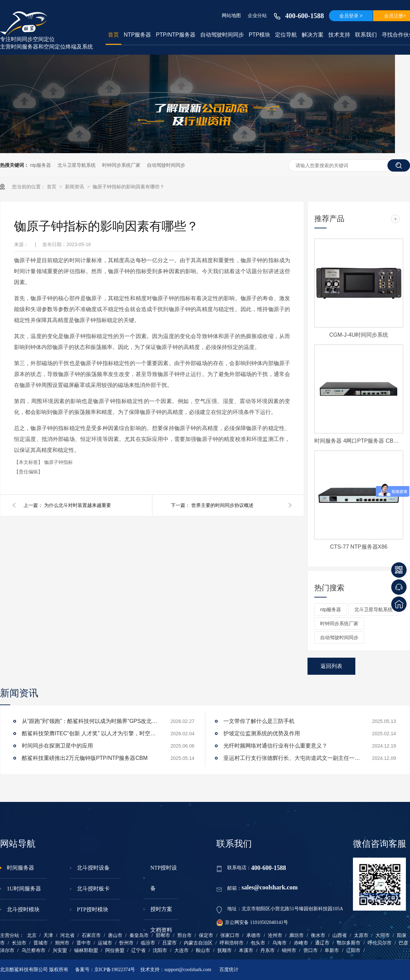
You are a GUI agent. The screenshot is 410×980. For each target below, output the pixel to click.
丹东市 (268, 950)
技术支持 (339, 35)
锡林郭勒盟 (86, 950)
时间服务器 (20, 868)
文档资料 (161, 930)
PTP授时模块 (93, 909)
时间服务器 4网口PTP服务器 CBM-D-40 (359, 441)
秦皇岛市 (139, 935)
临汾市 (148, 943)
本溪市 (246, 950)
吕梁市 (169, 943)
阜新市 (332, 950)
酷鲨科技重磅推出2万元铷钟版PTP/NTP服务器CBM (85, 758)
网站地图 (231, 15)
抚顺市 (224, 950)
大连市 (181, 950)
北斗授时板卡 (93, 889)
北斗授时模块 (23, 909)
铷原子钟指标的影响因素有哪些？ (128, 187)
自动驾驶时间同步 (222, 35)
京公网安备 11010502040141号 (252, 923)
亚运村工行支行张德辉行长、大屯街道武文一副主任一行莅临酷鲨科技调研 (292, 758)
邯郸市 (163, 935)
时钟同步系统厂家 (121, 165)
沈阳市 (160, 950)
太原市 (361, 935)
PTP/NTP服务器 (176, 35)
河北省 (67, 935)
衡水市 (318, 935)
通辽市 (322, 943)
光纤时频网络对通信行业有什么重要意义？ (275, 746)
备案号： (85, 970)
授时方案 (161, 909)
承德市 (254, 935)
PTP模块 (259, 35)
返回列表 (331, 666)
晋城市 (41, 943)
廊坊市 (297, 935)
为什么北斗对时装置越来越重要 (78, 505)
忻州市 (126, 943)
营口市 (311, 950)
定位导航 (286, 35)
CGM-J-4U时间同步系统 (359, 335)
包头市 (258, 943)
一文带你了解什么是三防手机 (259, 721)
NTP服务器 (137, 35)
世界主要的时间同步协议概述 (222, 505)
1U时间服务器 (24, 889)
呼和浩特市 (232, 943)
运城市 (105, 943)
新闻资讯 (75, 187)
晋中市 (84, 943)
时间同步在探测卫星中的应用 (57, 746)
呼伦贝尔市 (380, 943)
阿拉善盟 (115, 950)
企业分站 (257, 15)
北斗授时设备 (93, 868)
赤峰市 (301, 943)
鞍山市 (203, 950)
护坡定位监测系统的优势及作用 (262, 733)
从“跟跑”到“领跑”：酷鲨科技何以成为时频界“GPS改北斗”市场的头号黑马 (90, 721)
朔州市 (62, 943)
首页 (113, 35)
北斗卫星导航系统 (77, 165)
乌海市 (279, 943)
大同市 (383, 935)
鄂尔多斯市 (348, 943)
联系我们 (366, 35)
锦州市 (289, 950)
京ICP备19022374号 (115, 970)
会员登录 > (351, 16)
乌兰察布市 (33, 950)
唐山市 (115, 935)
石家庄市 (91, 935)
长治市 (19, 943)
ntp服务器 (40, 165)
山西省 (340, 935)
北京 (32, 935)
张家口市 (230, 935)
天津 (48, 935)
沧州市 (275, 935)
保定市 (206, 935)
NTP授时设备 (164, 878)
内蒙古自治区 (198, 943)
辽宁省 (138, 950)
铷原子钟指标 (58, 462)
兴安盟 (60, 950)
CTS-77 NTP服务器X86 (359, 547)
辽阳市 (353, 950)
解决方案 (313, 35)
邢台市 (184, 935)
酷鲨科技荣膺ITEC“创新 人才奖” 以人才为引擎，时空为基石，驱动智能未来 (90, 733)
